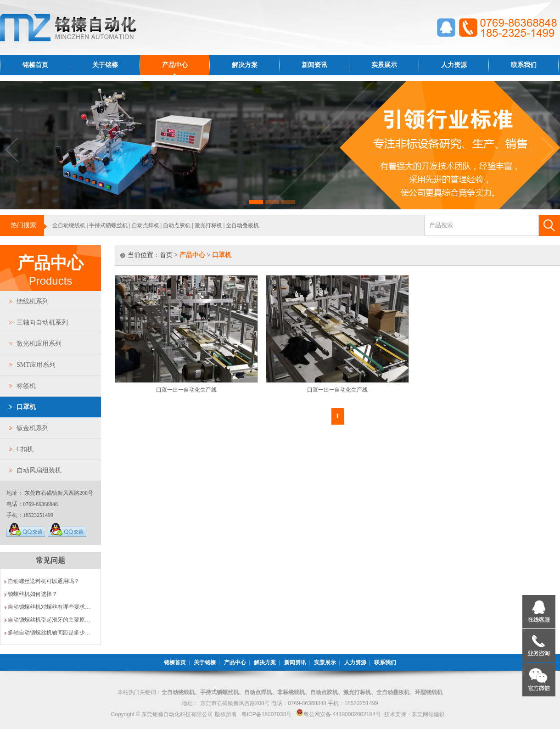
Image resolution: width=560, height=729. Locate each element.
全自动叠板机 (242, 225)
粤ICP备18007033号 (266, 714)
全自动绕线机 (69, 225)
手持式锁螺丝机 (108, 225)
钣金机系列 (33, 428)
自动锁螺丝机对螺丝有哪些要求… (49, 607)
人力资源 (454, 65)
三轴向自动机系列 (42, 322)
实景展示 (384, 65)
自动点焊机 (146, 225)
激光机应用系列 (39, 344)
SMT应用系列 (36, 365)
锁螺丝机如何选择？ (33, 594)
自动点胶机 (177, 225)
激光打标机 (208, 225)
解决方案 (245, 65)
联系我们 (524, 65)
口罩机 (26, 407)
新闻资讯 (314, 65)
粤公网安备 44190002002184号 (339, 714)
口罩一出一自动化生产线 (186, 390)
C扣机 (25, 449)
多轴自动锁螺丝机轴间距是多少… (49, 633)
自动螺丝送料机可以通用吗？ (44, 581)
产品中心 (175, 65)
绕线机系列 (33, 301)
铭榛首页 (35, 65)
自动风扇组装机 (39, 470)
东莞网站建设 (428, 714)
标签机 (26, 386)
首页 (166, 255)
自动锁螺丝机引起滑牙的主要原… (49, 620)
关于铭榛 (105, 65)
